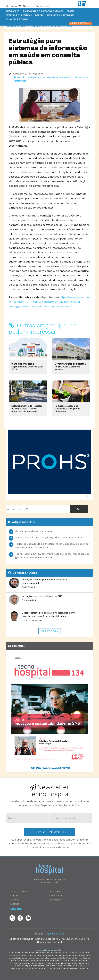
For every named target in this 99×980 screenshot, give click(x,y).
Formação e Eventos (17, 19)
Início (11, 6)
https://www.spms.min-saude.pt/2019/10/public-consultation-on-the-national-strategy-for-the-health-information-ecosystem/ (49, 302)
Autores (15, 900)
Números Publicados (34, 6)
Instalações (12, 11)
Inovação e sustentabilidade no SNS (42, 596)
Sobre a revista (19, 891)
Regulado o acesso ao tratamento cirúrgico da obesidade (67, 409)
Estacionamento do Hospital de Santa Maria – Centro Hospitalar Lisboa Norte (27, 409)
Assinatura (55, 891)
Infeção (39, 15)
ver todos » (50, 631)
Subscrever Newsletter (49, 832)
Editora (14, 896)
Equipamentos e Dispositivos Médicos (43, 11)
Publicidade (55, 896)
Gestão (71, 11)
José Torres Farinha (32, 620)
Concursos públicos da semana (34, 531)
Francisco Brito (30, 600)
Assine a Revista (81, 23)
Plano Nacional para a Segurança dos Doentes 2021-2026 (27, 367)
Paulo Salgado (29, 587)
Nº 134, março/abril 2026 (50, 768)
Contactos (55, 900)
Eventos (15, 904)
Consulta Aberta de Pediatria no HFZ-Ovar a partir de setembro (70, 367)
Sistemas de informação (19, 15)
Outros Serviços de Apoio (58, 77)
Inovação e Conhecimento (61, 15)
